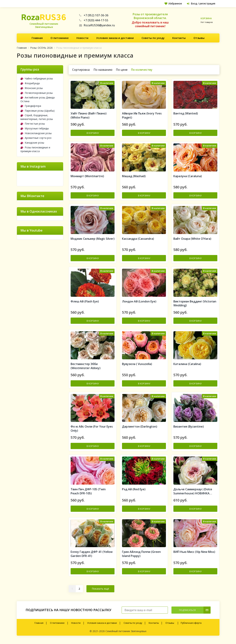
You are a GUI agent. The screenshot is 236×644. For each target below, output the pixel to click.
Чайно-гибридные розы (37, 78)
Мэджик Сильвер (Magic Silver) (93, 240)
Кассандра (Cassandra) (138, 240)
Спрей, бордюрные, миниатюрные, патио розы (37, 117)
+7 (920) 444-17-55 (94, 20)
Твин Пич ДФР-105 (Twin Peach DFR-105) (88, 494)
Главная (37, 38)
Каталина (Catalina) (187, 366)
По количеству (142, 70)
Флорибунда (30, 83)
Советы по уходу (153, 38)
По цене (122, 70)
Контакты (179, 38)
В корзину (93, 133)
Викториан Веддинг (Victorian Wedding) (195, 305)
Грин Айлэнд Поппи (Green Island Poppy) (141, 557)
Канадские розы (32, 143)
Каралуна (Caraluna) (188, 177)
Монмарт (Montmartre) (87, 177)
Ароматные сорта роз (36, 138)
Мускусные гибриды (35, 128)
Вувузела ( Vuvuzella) (137, 366)
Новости (82, 38)
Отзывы (199, 38)
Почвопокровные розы (37, 93)
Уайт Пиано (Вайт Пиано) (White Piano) (89, 116)
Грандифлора (31, 106)
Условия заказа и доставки (115, 38)
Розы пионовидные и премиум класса (35, 149)
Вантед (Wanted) (186, 114)
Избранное (173, 3)
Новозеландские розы (36, 133)
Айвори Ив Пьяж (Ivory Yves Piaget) (142, 116)
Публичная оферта (191, 626)
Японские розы (32, 88)
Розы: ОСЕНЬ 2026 (41, 48)
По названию (103, 70)
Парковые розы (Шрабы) (38, 111)
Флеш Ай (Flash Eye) (85, 303)
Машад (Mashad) (134, 177)
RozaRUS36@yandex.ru (97, 25)
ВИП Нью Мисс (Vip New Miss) (194, 555)
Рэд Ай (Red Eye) (134, 492)
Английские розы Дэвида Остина (38, 99)
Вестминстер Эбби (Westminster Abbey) (86, 368)
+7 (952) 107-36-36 (94, 15)
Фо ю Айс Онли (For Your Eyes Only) (92, 431)
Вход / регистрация (201, 3)
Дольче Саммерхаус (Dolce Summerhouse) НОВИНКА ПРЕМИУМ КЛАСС (193, 494)
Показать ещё (100, 592)
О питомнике (60, 38)
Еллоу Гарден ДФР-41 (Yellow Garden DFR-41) (92, 557)
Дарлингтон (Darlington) (140, 429)
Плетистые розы (33, 124)
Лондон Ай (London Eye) (139, 303)
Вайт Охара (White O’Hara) (192, 240)
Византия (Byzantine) (189, 429)
